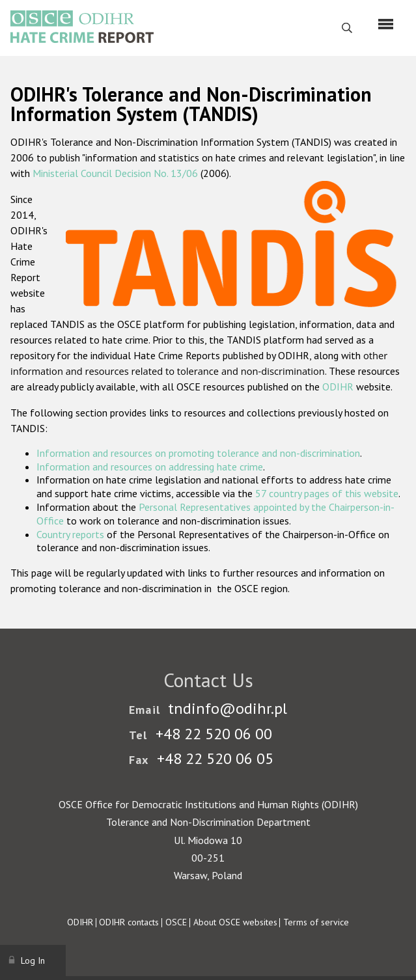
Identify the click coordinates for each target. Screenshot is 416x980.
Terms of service (316, 922)
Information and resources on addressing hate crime (150, 467)
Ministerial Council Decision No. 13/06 (115, 173)
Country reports (70, 534)
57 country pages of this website (327, 493)
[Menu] (386, 24)
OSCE (176, 922)
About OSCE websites (235, 922)
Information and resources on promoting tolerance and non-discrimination (198, 453)
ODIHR (338, 387)
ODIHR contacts (129, 922)
